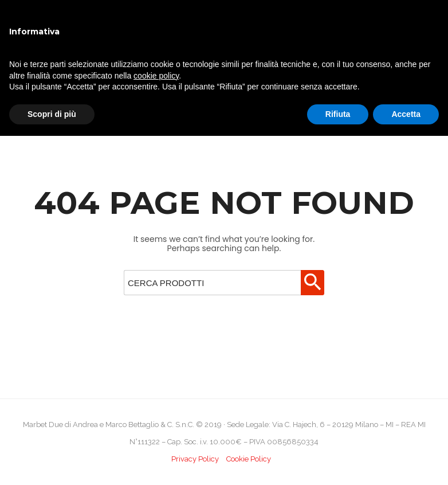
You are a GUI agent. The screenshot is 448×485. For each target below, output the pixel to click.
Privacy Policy (195, 459)
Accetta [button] (406, 114)
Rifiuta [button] (338, 114)
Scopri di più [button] (52, 114)
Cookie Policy (249, 459)
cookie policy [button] (156, 76)
